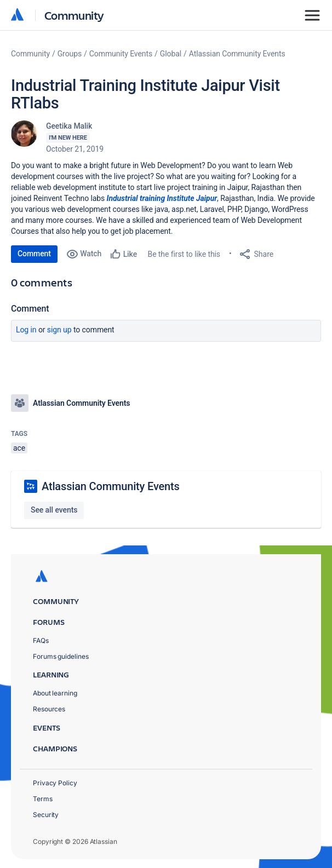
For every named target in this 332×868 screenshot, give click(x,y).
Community (74, 15)
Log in (26, 330)
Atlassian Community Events (237, 54)
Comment (34, 254)
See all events (54, 510)
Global (171, 54)
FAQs (41, 640)
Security (46, 815)
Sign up (59, 330)
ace (19, 448)
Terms (43, 799)
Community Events (121, 54)
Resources (49, 709)
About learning (55, 693)
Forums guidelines (61, 656)
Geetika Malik (69, 126)
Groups (70, 54)
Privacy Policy (55, 783)
